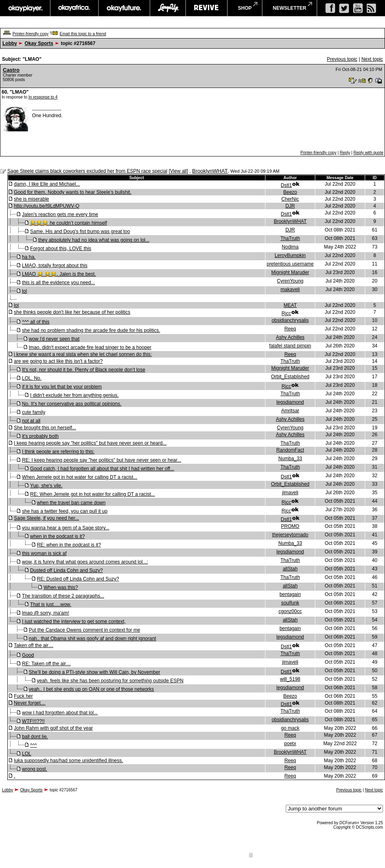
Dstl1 (286, 185)
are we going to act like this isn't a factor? (58, 361)
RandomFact (290, 450)
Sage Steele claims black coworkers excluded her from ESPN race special (87, 171)
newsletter (290, 8)
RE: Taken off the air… (46, 664)
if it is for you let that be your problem (62, 387)
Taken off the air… (33, 645)
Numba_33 (290, 459)
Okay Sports (39, 43)
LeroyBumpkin (290, 255)
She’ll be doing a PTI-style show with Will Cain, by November (94, 672)
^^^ (33, 745)
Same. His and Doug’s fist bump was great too (80, 231)
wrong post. (34, 769)
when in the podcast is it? (57, 536)
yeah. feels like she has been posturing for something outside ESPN (110, 681)
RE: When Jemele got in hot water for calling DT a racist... (92, 494)
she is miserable (31, 199)
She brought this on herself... (45, 428)
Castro (11, 70)
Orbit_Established (290, 377)
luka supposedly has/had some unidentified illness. (68, 761)
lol (24, 291)
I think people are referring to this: (58, 452)
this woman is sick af (44, 553)
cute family (33, 412)
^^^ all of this (36, 322)
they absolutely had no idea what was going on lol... (94, 240)
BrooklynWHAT (210, 171)
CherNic (290, 199)
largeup (168, 8)
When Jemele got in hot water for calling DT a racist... (80, 477)
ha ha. (29, 257)
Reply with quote (368, 153)
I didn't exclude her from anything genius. (74, 395)
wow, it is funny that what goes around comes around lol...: (85, 562)
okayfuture (124, 8)
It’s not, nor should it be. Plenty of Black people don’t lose (83, 370)
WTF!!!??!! (33, 721)
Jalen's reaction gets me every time (60, 214)
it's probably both (40, 436)
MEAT (290, 305)
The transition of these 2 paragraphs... (63, 596)
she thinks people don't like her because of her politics (72, 312)
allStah (290, 569)
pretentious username (290, 264)
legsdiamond (290, 402)
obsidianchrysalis (290, 320)
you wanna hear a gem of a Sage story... (65, 528)
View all (179, 171)
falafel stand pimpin (290, 346)
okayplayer (25, 8)
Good (28, 655)
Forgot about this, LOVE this (61, 249)
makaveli (290, 289)
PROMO (290, 526)
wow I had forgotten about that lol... (60, 713)
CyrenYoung (290, 281)
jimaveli (290, 493)
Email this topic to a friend (83, 34)
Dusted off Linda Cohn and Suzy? (66, 570)
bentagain (290, 594)
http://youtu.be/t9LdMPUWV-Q (46, 206)
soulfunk (290, 603)
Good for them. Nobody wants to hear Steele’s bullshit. (73, 192)
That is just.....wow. (50, 604)
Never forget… (30, 703)
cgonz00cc (290, 611)
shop (245, 8)
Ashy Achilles (290, 337)
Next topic (372, 59)
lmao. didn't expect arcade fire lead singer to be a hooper (90, 347)
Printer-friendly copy (31, 34)
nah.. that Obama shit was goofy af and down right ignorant (92, 639)
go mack (290, 728)
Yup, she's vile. (46, 486)
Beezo (290, 192)
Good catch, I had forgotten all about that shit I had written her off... (102, 469)
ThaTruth (290, 238)
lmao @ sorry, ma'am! (45, 613)
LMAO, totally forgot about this (55, 266)
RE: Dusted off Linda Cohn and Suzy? (78, 579)
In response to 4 (43, 97)
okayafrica (74, 8)
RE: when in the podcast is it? (69, 545)
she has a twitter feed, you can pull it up (65, 511)
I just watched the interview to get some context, (74, 622)
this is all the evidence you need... (58, 283)
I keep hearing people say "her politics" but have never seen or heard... (90, 443)
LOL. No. (32, 378)
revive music (206, 8)
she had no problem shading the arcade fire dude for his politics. (91, 330)
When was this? (61, 587)
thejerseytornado (290, 535)
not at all (31, 421)
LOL (27, 754)
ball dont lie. (35, 737)
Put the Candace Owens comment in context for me (84, 630)
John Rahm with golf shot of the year (53, 728)
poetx (290, 744)
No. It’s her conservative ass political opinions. (72, 404)
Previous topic (342, 59)
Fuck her (23, 696)
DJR (290, 206)
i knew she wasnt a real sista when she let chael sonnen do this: (83, 354)
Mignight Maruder (290, 272)
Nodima (290, 247)
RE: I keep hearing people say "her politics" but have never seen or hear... (102, 460)
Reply (345, 153)
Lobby (10, 43)
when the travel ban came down (71, 503)
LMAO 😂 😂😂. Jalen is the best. (59, 274)
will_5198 (290, 679)
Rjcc (286, 313)
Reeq (290, 329)
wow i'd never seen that (54, 339)
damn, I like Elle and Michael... (47, 184)
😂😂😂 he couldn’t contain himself (68, 223)
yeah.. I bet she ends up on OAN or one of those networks (91, 689)
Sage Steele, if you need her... (46, 518)
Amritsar (290, 411)
